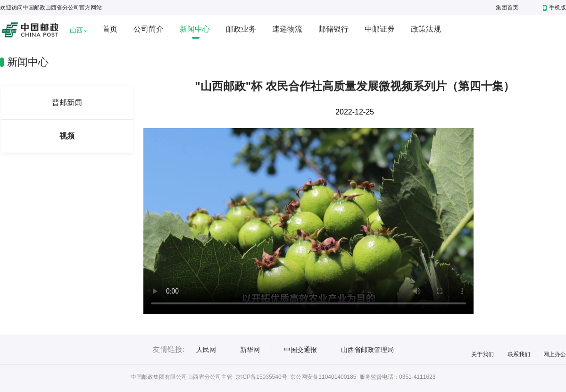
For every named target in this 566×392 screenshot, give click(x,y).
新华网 (250, 350)
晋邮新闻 (67, 102)
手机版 (554, 8)
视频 (67, 136)
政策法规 (426, 29)
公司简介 (149, 29)
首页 (110, 29)
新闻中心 (195, 29)
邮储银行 (333, 29)
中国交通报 (300, 350)
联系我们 (519, 354)
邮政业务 (241, 29)
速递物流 (287, 29)
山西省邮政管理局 (367, 350)
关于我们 (483, 354)
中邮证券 (380, 29)
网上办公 (555, 354)
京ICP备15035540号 (261, 377)
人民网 (206, 350)
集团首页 (507, 8)
